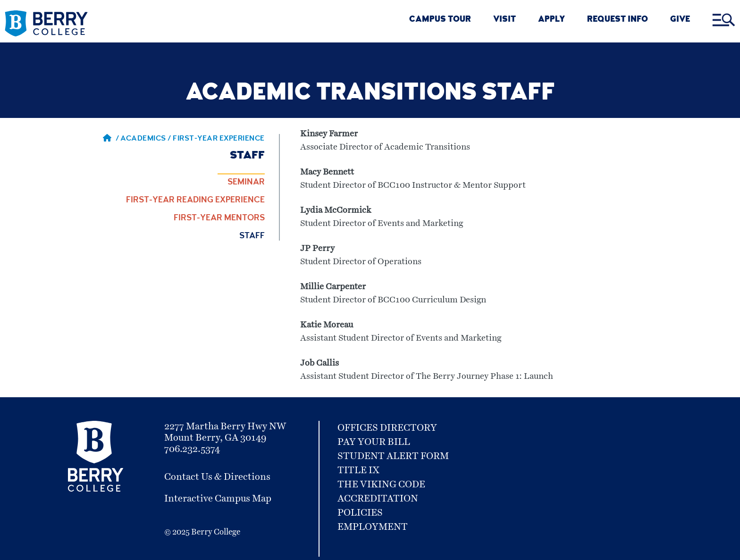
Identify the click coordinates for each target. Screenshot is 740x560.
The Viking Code (381, 485)
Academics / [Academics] (147, 139)
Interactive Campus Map (218, 499)
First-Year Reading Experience (195, 201)
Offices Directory (387, 428)
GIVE (680, 20)
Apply (551, 20)
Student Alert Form (393, 456)
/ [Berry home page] (111, 139)
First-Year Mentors (219, 218)
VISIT (505, 20)
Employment (373, 527)
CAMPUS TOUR (440, 20)
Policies (360, 513)
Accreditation (378, 499)
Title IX (358, 470)
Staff (252, 236)
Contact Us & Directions (217, 477)
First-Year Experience (219, 139)
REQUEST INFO (618, 20)
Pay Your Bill (374, 442)
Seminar (246, 183)
